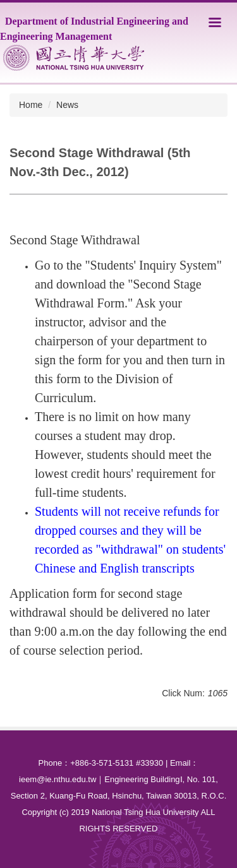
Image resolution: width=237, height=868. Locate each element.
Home (31, 105)
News (67, 105)
